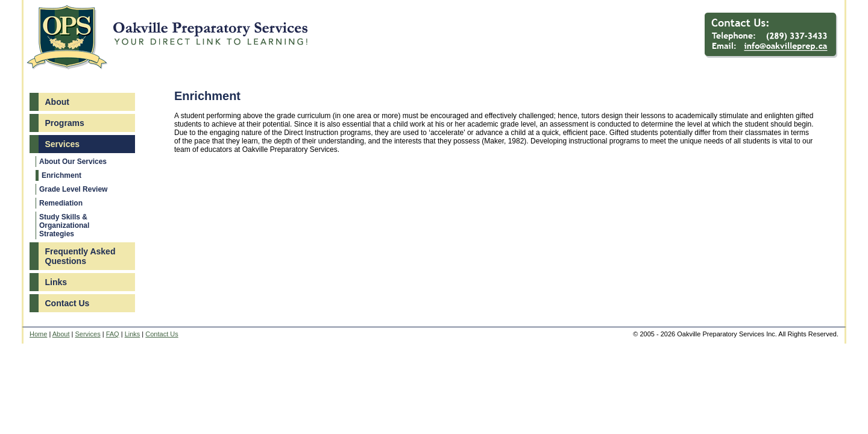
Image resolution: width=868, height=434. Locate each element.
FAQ (113, 334)
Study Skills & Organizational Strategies (64, 225)
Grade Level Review (73, 189)
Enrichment (61, 175)
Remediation (61, 203)
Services (63, 144)
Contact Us (68, 303)
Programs (65, 123)
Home (38, 334)
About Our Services (73, 162)
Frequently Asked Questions (80, 256)
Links (56, 282)
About (57, 102)
